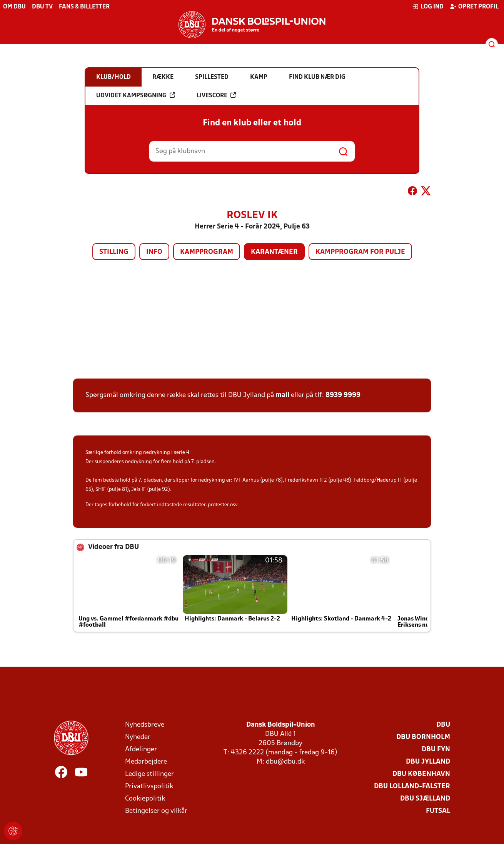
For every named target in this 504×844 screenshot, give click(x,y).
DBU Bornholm (423, 737)
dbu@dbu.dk (285, 762)
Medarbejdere (146, 762)
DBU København (421, 774)
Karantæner (274, 252)
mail (282, 395)
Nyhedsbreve (145, 725)
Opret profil (474, 7)
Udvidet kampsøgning (136, 95)
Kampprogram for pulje (360, 252)
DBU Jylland (428, 762)
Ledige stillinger (149, 774)
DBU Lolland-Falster (412, 786)
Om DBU (14, 7)
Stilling (114, 252)
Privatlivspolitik (149, 786)
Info (154, 252)
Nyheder (138, 737)
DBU (443, 725)
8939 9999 (343, 395)
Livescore (216, 95)
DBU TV (42, 7)
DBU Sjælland (425, 799)
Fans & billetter (84, 7)
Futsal (438, 811)
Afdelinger (141, 750)
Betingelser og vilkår (156, 811)
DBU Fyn (436, 750)
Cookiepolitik (145, 799)
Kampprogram (207, 252)
